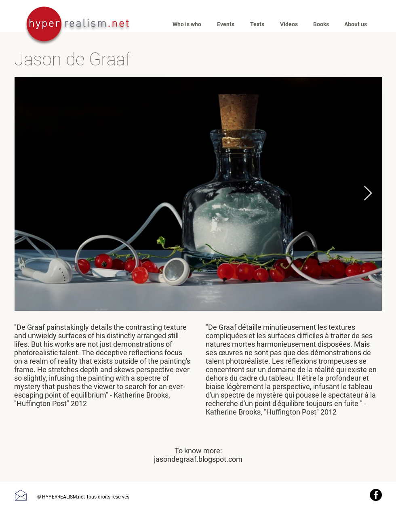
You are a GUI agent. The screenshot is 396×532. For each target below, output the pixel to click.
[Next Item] (368, 194)
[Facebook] (376, 495)
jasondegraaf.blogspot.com (198, 459)
